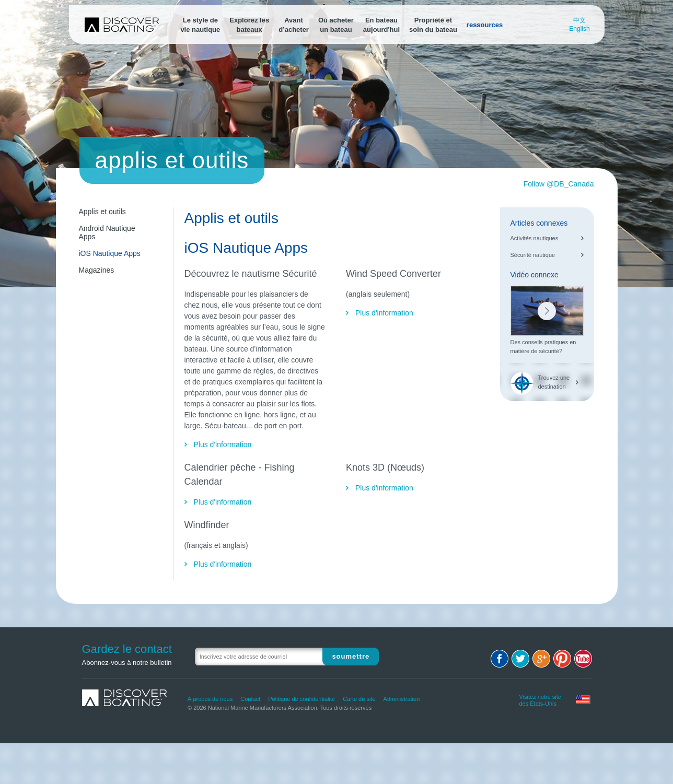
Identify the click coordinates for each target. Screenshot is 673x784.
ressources (485, 25)
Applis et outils (102, 212)
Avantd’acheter (294, 25)
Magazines (97, 270)
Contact (250, 699)
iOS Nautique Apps (110, 253)
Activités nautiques (535, 238)
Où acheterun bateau (336, 25)
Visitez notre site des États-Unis (540, 699)
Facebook (500, 659)
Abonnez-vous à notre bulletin (127, 663)
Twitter (520, 659)
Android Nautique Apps (107, 232)
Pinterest (562, 659)
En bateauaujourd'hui (381, 25)
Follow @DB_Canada (559, 184)
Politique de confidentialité (301, 699)
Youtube (583, 659)
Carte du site (359, 699)
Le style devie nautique (200, 25)
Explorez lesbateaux (249, 25)
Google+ (541, 659)
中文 (579, 20)
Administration (402, 699)
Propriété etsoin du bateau (433, 25)
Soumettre (351, 656)
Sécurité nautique (533, 255)
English (579, 29)
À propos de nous (210, 699)
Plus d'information (223, 444)
